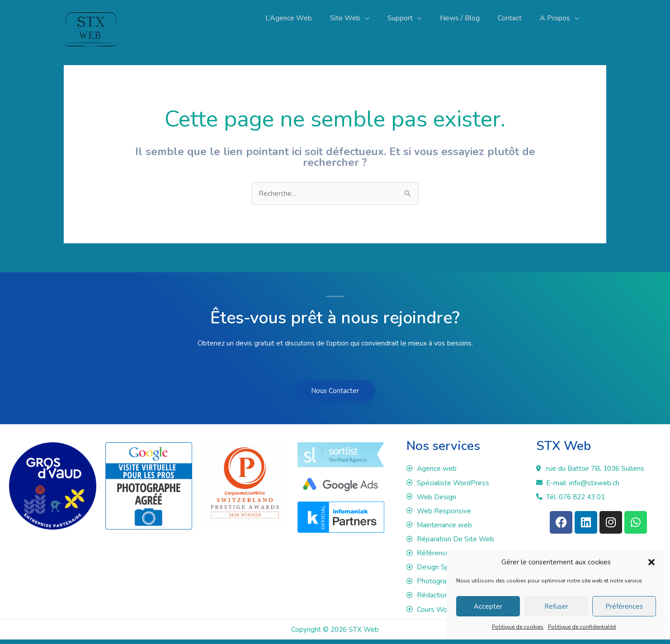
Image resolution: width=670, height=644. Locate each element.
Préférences (624, 606)
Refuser (556, 606)
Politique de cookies (518, 627)
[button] (651, 562)
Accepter (488, 606)
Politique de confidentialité (582, 627)
